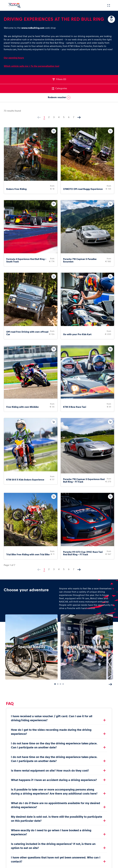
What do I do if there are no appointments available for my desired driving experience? (55, 805)
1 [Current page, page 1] (44, 117)
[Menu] (109, 5)
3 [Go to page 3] (54, 117)
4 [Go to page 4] (59, 117)
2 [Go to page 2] (49, 117)
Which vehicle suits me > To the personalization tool (31, 66)
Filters (59, 79)
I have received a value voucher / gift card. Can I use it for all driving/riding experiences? (52, 718)
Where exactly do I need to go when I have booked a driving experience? (51, 832)
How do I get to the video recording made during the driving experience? (51, 732)
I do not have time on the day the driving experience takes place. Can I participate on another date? (54, 745)
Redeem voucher (59, 98)
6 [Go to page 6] (69, 117)
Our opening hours (14, 58)
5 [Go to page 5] (64, 117)
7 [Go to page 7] (74, 117)
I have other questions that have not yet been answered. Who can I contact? (56, 860)
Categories (59, 89)
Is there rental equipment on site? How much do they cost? (50, 771)
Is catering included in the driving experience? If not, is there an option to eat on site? (53, 846)
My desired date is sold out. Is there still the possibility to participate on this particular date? (57, 819)
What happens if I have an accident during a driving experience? (54, 780)
